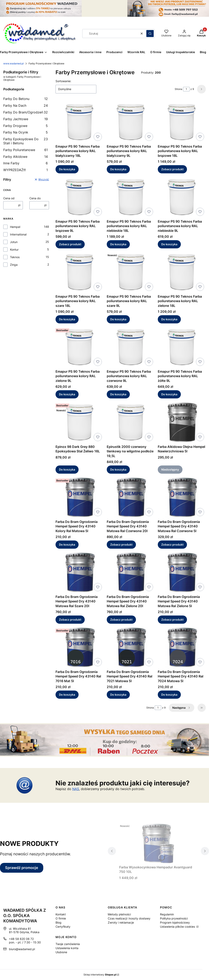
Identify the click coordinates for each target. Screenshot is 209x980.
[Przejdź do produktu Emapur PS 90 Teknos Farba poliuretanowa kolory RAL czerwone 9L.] (131, 347)
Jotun (14, 242)
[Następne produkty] (182, 708)
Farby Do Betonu (26, 99)
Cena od (9, 198)
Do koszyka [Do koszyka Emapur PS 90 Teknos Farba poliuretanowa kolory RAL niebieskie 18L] (118, 244)
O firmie (61, 918)
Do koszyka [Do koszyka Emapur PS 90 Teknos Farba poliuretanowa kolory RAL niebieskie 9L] (169, 244)
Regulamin (167, 914)
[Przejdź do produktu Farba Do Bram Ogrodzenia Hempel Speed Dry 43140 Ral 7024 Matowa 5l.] (182, 647)
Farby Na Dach (26, 105)
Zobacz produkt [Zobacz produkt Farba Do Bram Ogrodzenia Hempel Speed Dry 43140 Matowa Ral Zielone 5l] (172, 620)
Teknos (15, 257)
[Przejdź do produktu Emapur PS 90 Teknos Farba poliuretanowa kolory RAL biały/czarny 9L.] (131, 122)
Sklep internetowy (100, 975)
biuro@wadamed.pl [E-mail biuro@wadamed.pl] (22, 949)
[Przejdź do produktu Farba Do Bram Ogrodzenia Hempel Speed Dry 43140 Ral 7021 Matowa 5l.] (131, 647)
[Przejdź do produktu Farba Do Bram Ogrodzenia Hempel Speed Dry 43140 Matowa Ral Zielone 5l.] (182, 572)
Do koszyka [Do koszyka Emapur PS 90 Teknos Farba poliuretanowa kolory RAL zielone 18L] (169, 319)
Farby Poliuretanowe (26, 150)
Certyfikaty (63, 927)
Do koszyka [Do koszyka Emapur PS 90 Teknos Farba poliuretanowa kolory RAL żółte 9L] (169, 394)
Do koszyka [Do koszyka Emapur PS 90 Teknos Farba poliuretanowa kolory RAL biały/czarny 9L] (118, 169)
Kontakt (61, 914)
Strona (178, 89)
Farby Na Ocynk (26, 132)
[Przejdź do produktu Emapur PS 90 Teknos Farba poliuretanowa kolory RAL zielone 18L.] (182, 272)
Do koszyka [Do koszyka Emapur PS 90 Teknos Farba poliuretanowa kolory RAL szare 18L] (67, 319)
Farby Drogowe (26, 126)
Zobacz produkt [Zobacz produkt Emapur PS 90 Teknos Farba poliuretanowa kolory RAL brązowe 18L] (172, 169)
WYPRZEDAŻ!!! (26, 170)
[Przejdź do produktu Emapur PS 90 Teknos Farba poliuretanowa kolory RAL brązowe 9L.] (79, 197)
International (18, 234)
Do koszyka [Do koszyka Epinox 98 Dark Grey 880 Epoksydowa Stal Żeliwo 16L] (67, 469)
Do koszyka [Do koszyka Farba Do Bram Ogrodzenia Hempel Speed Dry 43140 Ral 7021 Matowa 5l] (118, 695)
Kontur (14, 249)
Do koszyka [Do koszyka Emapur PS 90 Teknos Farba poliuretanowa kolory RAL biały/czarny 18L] (67, 169)
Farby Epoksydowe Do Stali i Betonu (26, 141)
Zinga (14, 265)
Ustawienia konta (67, 948)
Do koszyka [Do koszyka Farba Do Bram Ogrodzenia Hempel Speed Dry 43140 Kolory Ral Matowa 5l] (67, 544)
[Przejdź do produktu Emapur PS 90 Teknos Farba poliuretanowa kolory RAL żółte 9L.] (182, 347)
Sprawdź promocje (22, 868)
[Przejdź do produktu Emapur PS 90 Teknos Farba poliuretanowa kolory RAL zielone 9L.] (79, 347)
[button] (150, 34)
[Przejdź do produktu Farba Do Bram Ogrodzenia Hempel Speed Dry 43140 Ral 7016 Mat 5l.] (79, 647)
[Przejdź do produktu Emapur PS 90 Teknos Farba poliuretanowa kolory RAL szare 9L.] (131, 272)
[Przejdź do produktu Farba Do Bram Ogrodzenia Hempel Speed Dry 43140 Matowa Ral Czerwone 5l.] (182, 497)
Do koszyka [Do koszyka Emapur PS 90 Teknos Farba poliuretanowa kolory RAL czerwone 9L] (118, 394)
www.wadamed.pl (13, 63)
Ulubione (61, 952)
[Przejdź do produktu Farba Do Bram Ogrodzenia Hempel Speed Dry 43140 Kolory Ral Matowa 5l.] (79, 497)
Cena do (35, 198)
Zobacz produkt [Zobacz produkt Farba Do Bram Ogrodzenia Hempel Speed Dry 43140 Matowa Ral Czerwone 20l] (121, 544)
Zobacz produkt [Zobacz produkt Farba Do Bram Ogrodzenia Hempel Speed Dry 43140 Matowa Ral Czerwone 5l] (172, 544)
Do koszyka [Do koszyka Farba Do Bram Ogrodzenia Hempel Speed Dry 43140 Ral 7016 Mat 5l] (67, 695)
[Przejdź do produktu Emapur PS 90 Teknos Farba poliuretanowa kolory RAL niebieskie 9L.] (182, 197)
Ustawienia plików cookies (178, 927)
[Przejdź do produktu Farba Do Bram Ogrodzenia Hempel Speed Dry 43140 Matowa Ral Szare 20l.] (79, 572)
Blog (58, 922)
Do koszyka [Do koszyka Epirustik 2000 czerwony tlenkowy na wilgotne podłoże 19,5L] (118, 469)
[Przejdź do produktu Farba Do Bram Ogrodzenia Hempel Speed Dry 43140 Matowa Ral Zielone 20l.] (131, 572)
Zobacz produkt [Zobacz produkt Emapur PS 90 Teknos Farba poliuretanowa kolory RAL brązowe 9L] (70, 244)
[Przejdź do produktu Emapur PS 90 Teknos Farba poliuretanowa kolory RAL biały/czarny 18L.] (79, 122)
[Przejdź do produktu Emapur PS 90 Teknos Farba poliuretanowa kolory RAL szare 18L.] (79, 272)
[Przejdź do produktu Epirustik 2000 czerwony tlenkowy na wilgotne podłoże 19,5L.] (131, 422)
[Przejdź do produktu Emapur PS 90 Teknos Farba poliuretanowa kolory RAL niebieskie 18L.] (131, 197)
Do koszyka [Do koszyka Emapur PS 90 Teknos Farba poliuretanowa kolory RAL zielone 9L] (67, 394)
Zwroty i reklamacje (121, 922)
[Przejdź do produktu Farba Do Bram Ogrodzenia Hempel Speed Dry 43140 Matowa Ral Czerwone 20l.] (131, 497)
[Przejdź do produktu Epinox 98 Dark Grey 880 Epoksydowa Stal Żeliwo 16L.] (79, 422)
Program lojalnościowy (175, 922)
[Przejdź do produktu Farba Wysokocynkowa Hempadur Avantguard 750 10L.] (158, 843)
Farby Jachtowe (26, 119)
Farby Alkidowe (26, 157)
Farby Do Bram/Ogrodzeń (26, 112)
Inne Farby (26, 163)
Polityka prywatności (174, 918)
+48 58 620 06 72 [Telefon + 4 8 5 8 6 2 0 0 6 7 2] (21, 939)
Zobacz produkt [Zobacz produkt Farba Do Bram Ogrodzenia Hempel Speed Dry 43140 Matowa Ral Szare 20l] (70, 620)
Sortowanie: (63, 81)
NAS (76, 789)
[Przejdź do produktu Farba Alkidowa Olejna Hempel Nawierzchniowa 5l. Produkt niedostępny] (182, 422)
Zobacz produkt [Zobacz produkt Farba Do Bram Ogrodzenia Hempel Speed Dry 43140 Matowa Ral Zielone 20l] (121, 620)
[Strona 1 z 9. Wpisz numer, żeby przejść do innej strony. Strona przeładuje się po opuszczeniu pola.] (186, 89)
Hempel (15, 227)
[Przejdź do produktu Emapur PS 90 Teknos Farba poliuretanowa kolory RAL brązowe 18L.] (182, 122)
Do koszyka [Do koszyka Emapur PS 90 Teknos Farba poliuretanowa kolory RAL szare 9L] (118, 319)
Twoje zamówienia (68, 944)
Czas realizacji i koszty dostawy (129, 918)
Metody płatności (119, 914)
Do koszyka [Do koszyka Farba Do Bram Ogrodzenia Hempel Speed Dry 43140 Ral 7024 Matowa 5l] (169, 695)
